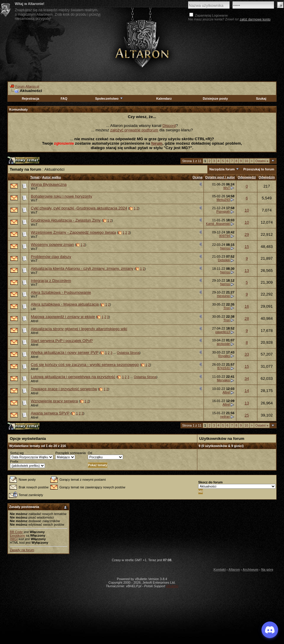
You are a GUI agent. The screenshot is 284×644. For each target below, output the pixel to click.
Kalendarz (164, 99)
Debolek (224, 260)
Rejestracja (31, 99)
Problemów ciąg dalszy (51, 257)
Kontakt (220, 569)
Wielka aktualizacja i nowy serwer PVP (65, 352)
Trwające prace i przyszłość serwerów (64, 389)
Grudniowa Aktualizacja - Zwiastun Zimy (66, 220)
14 (247, 391)
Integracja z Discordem (51, 281)
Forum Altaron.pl (27, 86)
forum (157, 143)
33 (247, 354)
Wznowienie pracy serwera (54, 401)
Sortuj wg (17, 453)
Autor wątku (51, 177)
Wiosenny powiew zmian (52, 244)
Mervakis (223, 380)
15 (247, 247)
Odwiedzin (267, 177)
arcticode (224, 344)
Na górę (267, 569)
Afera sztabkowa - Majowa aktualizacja (65, 304)
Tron (227, 308)
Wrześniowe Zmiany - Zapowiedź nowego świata (73, 232)
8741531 (224, 368)
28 (247, 318)
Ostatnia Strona (128, 353)
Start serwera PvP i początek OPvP (62, 341)
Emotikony (17, 535)
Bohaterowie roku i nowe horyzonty (61, 196)
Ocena (198, 177)
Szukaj (261, 99)
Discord (169, 126)
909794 (224, 236)
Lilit (33, 309)
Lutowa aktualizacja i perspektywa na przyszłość (73, 377)
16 (247, 306)
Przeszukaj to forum (259, 169)
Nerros (225, 248)
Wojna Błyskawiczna (49, 184)
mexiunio (223, 296)
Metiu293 (223, 200)
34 (247, 379)
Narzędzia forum (222, 169)
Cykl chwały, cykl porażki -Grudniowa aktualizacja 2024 (79, 208)
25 (247, 415)
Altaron (142, 43)
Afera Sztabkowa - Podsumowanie (61, 292)
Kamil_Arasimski (218, 224)
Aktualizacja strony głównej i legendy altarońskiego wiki (79, 329)
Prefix (14, 461)
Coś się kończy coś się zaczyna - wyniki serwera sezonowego (85, 365)
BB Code (16, 532)
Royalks (224, 356)
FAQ (64, 99)
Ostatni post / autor (220, 177)
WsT (34, 188)
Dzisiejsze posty (215, 99)
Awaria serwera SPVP (50, 413)
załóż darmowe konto (255, 19)
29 (247, 234)
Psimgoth (223, 212)
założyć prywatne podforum (134, 130)
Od (90, 453)
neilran (225, 417)
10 (246, 161)
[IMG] (14, 539)
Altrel (34, 321)
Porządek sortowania (71, 453)
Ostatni (262, 161)
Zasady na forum (22, 550)
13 (247, 271)
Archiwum (250, 569)
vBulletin (172, 586)
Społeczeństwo (109, 99)
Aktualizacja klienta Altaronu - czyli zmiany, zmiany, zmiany (82, 268)
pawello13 (223, 332)
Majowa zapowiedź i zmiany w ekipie (63, 317)
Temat (35, 177)
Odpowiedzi (247, 177)
